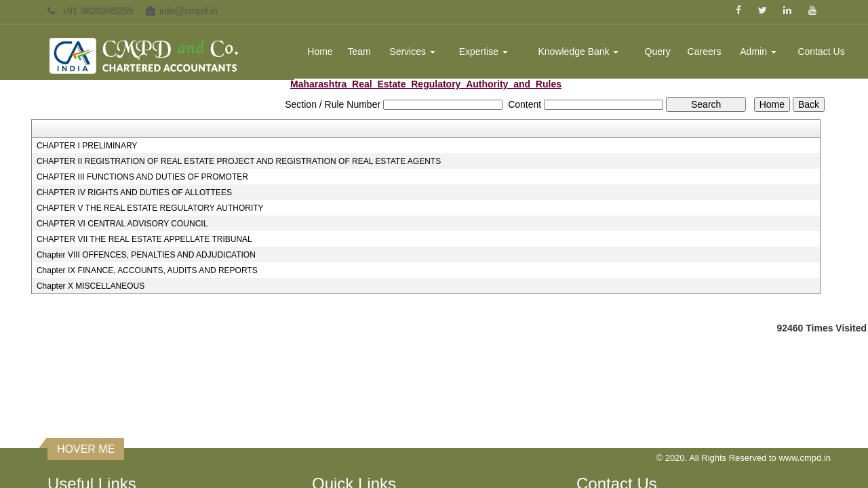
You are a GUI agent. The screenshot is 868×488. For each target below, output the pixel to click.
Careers (705, 52)
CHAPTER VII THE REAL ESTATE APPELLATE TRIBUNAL (144, 239)
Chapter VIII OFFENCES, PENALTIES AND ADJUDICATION (146, 255)
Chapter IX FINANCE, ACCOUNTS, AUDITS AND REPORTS (147, 270)
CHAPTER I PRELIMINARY (87, 146)
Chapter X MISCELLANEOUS (91, 286)
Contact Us (821, 52)
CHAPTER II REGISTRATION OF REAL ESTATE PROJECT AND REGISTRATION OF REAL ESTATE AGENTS (239, 161)
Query (658, 52)
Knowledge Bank (578, 52)
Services (412, 52)
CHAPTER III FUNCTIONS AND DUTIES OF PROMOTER (142, 177)
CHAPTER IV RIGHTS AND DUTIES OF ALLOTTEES (134, 192)
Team (359, 52)
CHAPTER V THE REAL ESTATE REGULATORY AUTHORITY (150, 208)
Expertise (484, 52)
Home (320, 52)
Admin (758, 52)
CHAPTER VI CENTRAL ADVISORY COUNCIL (122, 224)
